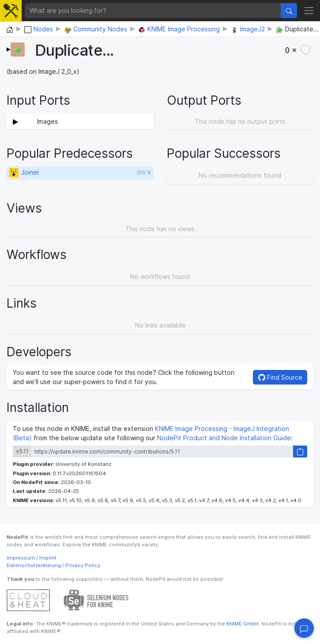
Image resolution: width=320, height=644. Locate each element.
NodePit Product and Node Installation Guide (224, 438)
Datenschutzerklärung (34, 565)
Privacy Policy (83, 565)
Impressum (21, 558)
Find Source (280, 377)
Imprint (48, 558)
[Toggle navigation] (309, 10)
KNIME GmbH (242, 624)
